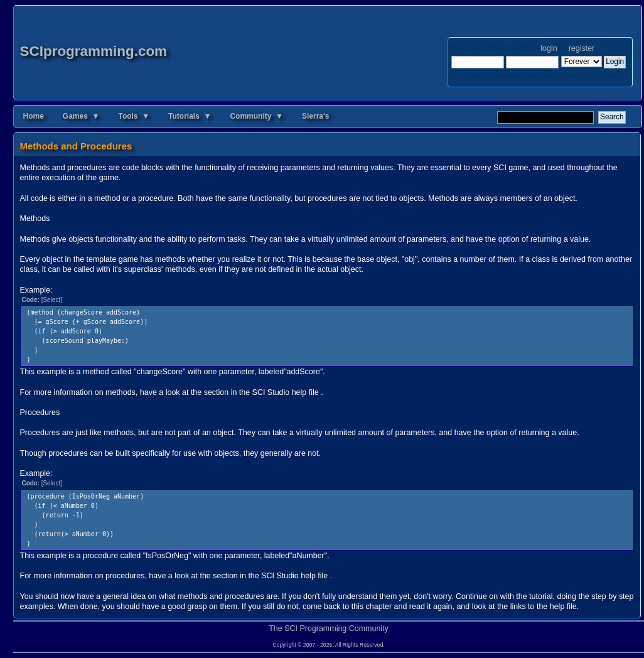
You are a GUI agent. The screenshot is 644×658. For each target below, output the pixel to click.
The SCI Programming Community (329, 628)
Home (34, 116)
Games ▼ (81, 116)
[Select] (52, 300)
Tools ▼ (134, 116)
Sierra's (316, 116)
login (549, 48)
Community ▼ (256, 116)
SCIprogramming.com (94, 51)
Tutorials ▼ (190, 116)
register (582, 48)
